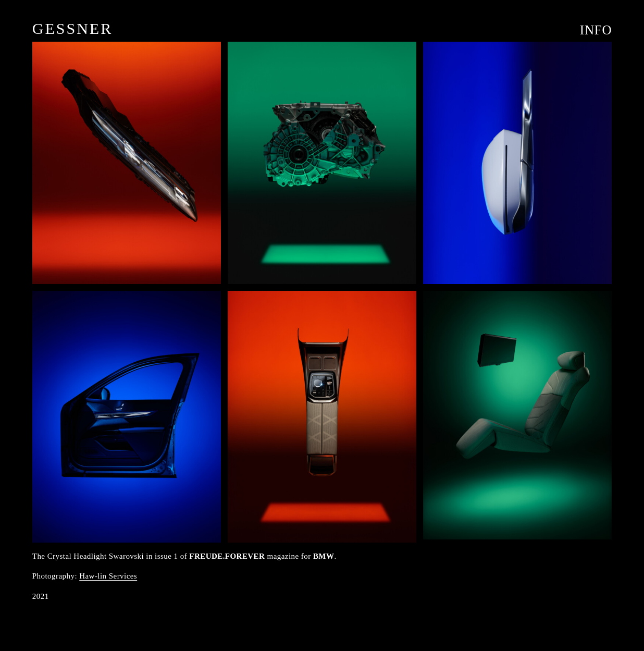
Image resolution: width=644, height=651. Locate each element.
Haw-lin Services (108, 576)
